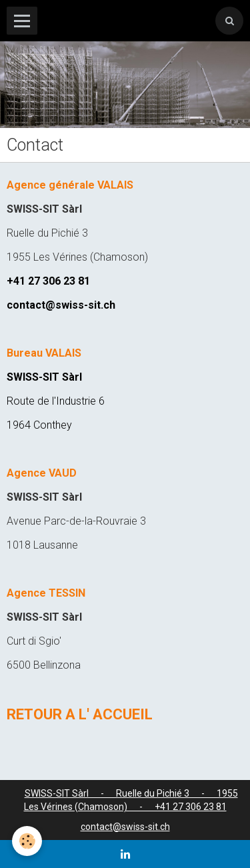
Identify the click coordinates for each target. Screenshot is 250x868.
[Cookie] (27, 841)
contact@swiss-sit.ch (125, 827)
